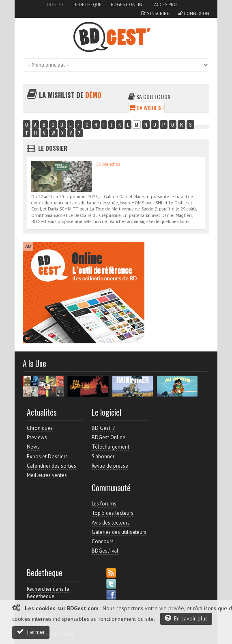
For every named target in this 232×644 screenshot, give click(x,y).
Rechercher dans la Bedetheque (48, 593)
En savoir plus (186, 618)
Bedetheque (87, 4)
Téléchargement (111, 447)
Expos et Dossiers (47, 456)
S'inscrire (155, 13)
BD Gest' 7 (103, 428)
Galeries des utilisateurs (119, 532)
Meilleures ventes (47, 475)
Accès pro (165, 4)
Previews (37, 437)
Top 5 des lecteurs (113, 513)
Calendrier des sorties (52, 466)
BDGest (56, 4)
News (33, 447)
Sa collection (149, 96)
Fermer (31, 632)
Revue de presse (110, 466)
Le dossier (53, 148)
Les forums (104, 504)
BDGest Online (128, 4)
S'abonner (103, 456)
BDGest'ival (105, 551)
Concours (103, 541)
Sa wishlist (146, 107)
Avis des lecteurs (111, 523)
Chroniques (40, 428)
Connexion (194, 13)
